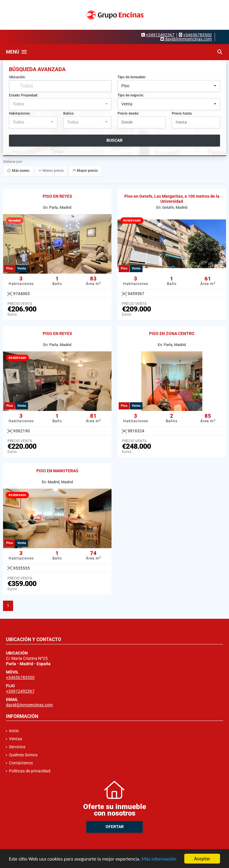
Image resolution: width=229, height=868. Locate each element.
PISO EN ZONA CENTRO (172, 334)
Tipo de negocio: (131, 95)
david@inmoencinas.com (29, 705)
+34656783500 (197, 35)
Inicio (14, 731)
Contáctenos (21, 763)
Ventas (16, 739)
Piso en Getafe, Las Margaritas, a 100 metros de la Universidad (172, 199)
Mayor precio (85, 171)
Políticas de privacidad (30, 771)
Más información (159, 859)
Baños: (69, 113)
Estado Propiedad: (24, 95)
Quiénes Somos (23, 755)
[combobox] (169, 86)
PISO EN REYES (57, 196)
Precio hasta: (182, 113)
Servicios (17, 747)
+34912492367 (160, 35)
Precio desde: (128, 113)
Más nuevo (18, 171)
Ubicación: (17, 77)
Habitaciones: (20, 113)
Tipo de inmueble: (132, 77)
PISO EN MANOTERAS (57, 471)
